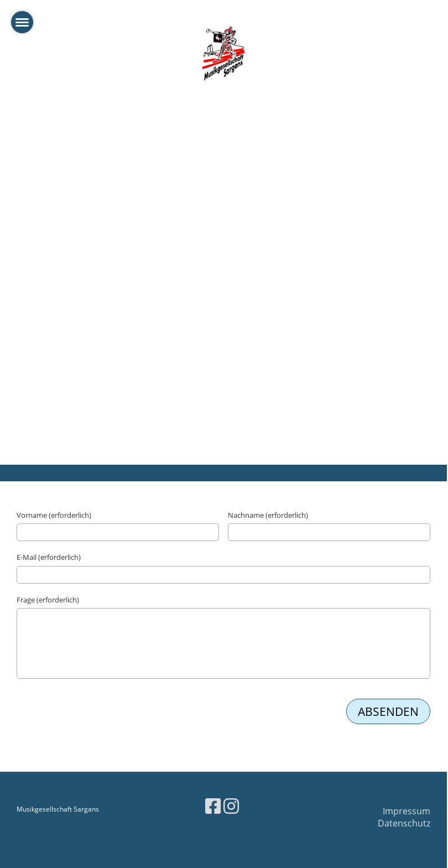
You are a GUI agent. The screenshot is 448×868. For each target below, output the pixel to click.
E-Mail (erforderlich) (49, 557)
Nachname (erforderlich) (268, 515)
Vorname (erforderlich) (54, 515)
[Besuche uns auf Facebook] (213, 806)
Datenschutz (404, 823)
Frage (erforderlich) (48, 600)
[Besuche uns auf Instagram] (231, 806)
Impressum (407, 811)
